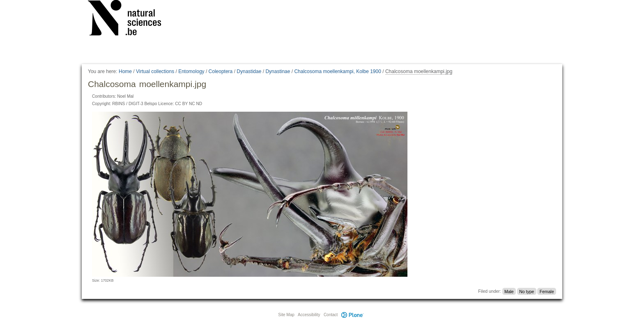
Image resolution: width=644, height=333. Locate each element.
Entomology (191, 71)
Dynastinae (278, 71)
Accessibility (309, 315)
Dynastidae (249, 71)
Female (547, 291)
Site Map (286, 315)
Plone (352, 315)
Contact (331, 315)
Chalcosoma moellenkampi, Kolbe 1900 (337, 71)
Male (509, 291)
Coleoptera (221, 71)
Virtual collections (155, 71)
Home (125, 71)
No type (527, 291)
